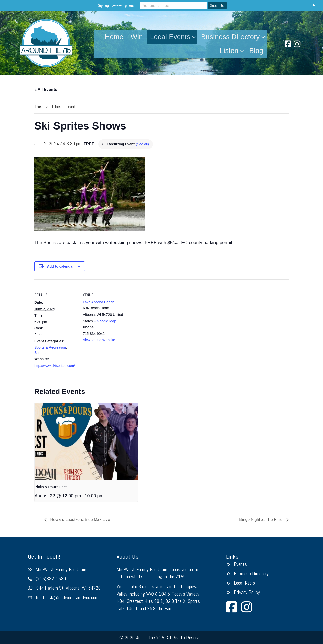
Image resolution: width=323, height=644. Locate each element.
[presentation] (86, 442)
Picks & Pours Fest (51, 487)
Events (240, 564)
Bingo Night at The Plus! (262, 519)
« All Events (46, 89)
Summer (41, 353)
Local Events (170, 37)
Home (114, 37)
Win (137, 37)
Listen (229, 51)
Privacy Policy (247, 592)
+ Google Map (105, 321)
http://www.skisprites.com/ (55, 366)
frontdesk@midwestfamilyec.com (67, 597)
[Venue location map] (158, 314)
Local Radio (244, 583)
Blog (256, 51)
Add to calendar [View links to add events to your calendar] (61, 266)
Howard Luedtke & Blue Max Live (80, 519)
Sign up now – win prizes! (120, 5)
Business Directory (230, 37)
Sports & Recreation (50, 347)
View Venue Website (99, 340)
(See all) (142, 144)
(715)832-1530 (51, 579)
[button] (194, 37)
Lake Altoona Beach (99, 302)
